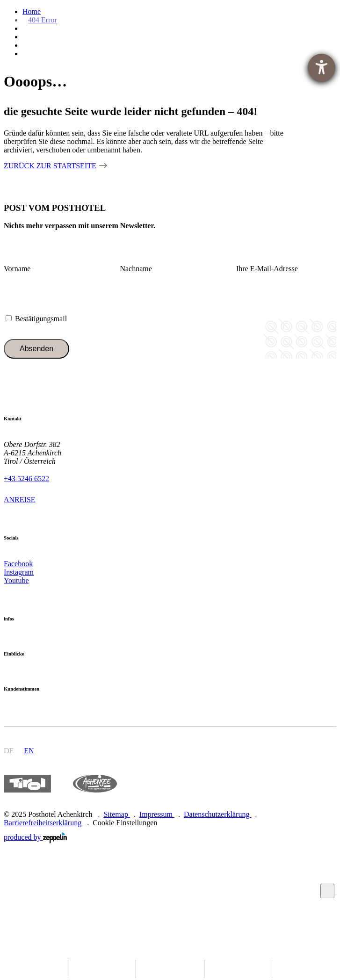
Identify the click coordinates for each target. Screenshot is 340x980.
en (29, 751)
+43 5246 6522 (26, 479)
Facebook (18, 564)
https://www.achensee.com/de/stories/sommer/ (95, 784)
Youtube (16, 580)
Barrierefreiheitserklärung (43, 823)
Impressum (157, 814)
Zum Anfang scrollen (328, 891)
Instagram (19, 572)
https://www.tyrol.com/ (27, 784)
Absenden (36, 349)
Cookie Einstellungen (125, 823)
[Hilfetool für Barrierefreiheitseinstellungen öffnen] (322, 68)
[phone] (170, 969)
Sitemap (116, 814)
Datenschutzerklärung (217, 814)
